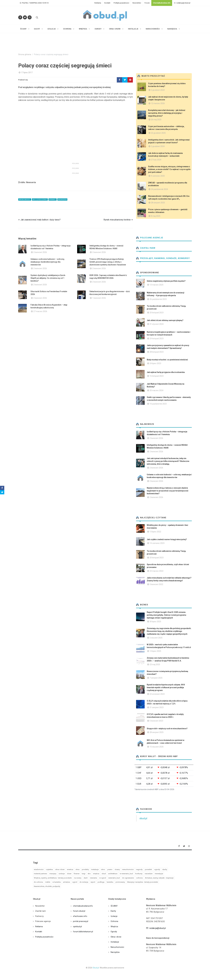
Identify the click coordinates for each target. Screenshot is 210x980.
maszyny (53, 874)
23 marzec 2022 (156, 571)
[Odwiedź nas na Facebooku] (20, 17)
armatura (66, 882)
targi (84, 874)
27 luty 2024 (156, 160)
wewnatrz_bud (114, 878)
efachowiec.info (80, 916)
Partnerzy (39, 916)
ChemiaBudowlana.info (162, 3)
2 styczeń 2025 (156, 638)
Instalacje (115, 942)
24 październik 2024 (159, 189)
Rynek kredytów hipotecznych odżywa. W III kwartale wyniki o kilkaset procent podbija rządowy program (166, 687)
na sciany (78, 878)
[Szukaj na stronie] (37, 17)
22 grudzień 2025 (158, 133)
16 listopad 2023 (157, 376)
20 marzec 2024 (156, 390)
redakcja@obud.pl (182, 3)
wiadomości (39, 869)
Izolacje (114, 916)
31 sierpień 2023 (157, 707)
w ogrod (103, 878)
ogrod (75, 882)
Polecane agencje (150, 238)
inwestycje (159, 874)
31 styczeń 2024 (157, 324)
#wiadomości (25, 199)
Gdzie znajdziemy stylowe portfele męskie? (166, 281)
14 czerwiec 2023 (157, 543)
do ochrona (38, 882)
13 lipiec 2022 (155, 532)
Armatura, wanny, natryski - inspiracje (159, 878)
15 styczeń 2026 (157, 747)
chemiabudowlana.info (83, 906)
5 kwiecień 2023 (156, 721)
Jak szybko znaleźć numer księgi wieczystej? (167, 539)
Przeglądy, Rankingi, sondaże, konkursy (163, 258)
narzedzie (149, 874)
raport (93, 882)
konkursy (139, 874)
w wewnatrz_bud (126, 874)
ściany (117, 869)
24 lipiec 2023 (155, 363)
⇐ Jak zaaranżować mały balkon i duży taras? (39, 220)
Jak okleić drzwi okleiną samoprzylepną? (165, 320)
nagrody (139, 869)
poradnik (148, 869)
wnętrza (96, 874)
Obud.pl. (96, 968)
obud (104, 874)
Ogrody (114, 932)
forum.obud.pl (79, 911)
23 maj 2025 (155, 664)
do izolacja (84, 882)
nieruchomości (128, 869)
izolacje (62, 874)
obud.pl (143, 818)
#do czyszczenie (40, 199)
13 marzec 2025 (156, 285)
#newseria (62, 199)
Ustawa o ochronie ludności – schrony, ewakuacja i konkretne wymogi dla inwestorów (47, 262)
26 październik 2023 (158, 299)
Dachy (113, 911)
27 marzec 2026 (40, 311)
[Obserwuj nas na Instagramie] (30, 17)
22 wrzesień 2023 (157, 694)
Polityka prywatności (121, 3)
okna (77, 869)
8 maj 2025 (156, 216)
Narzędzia (115, 952)
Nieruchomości (117, 947)
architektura (113, 874)
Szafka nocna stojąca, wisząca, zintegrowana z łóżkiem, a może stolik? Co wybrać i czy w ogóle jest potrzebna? (169, 169)
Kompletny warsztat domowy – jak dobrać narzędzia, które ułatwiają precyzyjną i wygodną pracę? (167, 113)
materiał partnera (40, 874)
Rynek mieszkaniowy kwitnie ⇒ (118, 220)
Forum (147, 3)
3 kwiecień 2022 (156, 584)
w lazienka (57, 882)
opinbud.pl (77, 926)
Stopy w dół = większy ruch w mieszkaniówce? (167, 729)
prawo (110, 869)
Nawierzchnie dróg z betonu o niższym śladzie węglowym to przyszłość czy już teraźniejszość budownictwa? (168, 491)
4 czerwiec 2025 (158, 176)
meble (48, 882)
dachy (165, 869)
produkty (85, 869)
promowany (120, 882)
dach (86, 878)
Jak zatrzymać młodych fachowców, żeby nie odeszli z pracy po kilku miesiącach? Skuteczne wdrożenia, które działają (168, 461)
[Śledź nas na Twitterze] (25, 17)
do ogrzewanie (128, 878)
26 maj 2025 (156, 120)
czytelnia (49, 869)
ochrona (139, 878)
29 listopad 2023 (157, 339)
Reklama (98, 3)
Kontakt (107, 3)
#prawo (53, 199)
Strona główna (25, 55)
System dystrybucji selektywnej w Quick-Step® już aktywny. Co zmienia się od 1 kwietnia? (48, 278)
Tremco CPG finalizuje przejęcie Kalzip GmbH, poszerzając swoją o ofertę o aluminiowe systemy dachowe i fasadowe (108, 262)
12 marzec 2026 (158, 103)
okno (103, 869)
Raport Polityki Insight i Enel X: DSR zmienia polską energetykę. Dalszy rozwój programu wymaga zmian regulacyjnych (166, 615)
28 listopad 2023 (157, 352)
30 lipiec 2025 (155, 622)
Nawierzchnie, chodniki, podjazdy (47, 886)
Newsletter (137, 3)
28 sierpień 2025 (158, 203)
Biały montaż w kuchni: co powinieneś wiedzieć (167, 360)
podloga (101, 882)
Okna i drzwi (116, 937)
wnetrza (70, 869)
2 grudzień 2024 (158, 90)
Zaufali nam (146, 248)
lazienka (110, 882)
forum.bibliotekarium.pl (83, 932)
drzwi (69, 874)
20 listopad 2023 (157, 313)
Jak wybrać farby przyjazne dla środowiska (166, 372)
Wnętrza (114, 926)
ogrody (157, 869)
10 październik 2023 (158, 404)
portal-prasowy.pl (81, 921)
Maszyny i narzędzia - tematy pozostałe (143, 882)
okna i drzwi (60, 869)
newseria (93, 878)
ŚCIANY (114, 906)
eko (89, 874)
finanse (77, 874)
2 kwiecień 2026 (40, 252)
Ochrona (114, 921)
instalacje (95, 869)
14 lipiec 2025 (155, 651)
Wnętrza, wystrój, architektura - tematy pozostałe (53, 878)
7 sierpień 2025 (156, 678)
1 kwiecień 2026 (99, 298)
